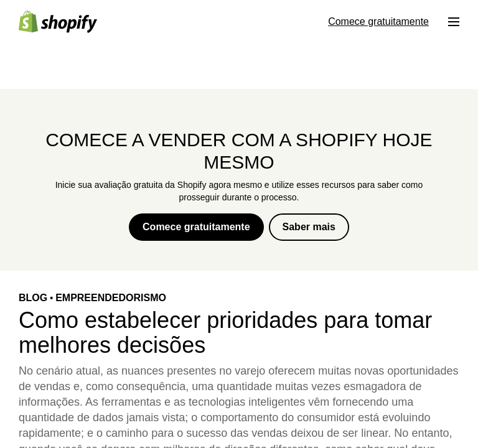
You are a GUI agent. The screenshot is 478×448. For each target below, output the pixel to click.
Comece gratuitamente (196, 227)
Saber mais (309, 227)
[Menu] (454, 22)
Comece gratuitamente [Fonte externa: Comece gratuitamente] (378, 21)
